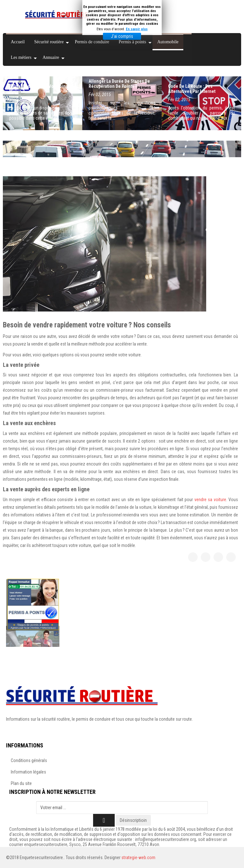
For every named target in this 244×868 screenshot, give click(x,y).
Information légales (28, 772)
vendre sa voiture (210, 500)
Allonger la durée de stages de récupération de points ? (119, 84)
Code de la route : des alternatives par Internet (192, 89)
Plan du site (21, 783)
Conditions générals (29, 760)
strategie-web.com (138, 857)
